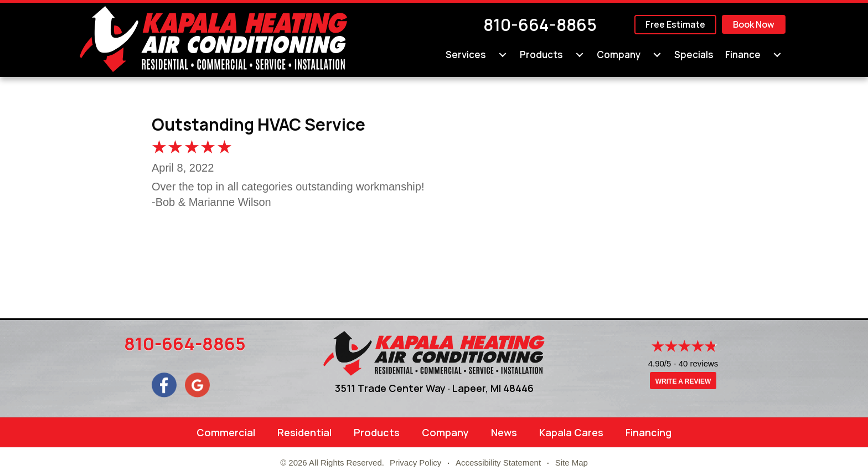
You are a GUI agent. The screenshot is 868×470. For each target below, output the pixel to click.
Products (377, 432)
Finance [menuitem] (743, 55)
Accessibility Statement (498, 463)
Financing (649, 432)
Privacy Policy (415, 463)
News (504, 432)
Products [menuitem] (541, 55)
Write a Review (683, 381)
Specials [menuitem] (694, 55)
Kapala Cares (571, 432)
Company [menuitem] (619, 55)
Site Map (572, 463)
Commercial (226, 432)
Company (445, 432)
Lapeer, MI (477, 388)
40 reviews (699, 363)
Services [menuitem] (466, 55)
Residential (304, 432)
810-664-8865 (540, 25)
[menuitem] (503, 55)
